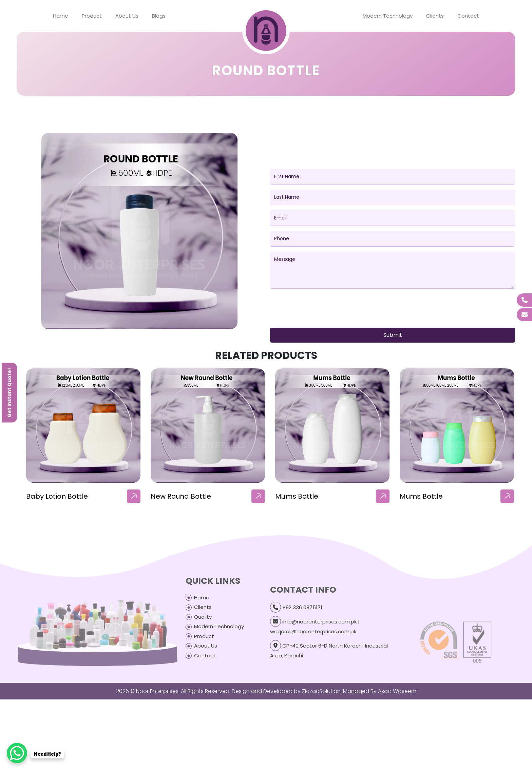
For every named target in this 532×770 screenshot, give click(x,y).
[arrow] (134, 496)
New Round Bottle (181, 496)
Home (61, 16)
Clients (435, 16)
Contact (468, 16)
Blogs (159, 16)
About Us (127, 16)
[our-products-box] (83, 426)
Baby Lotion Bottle (57, 496)
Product (92, 16)
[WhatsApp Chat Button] (17, 753)
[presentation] (322, 309)
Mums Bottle (297, 496)
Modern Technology (388, 16)
